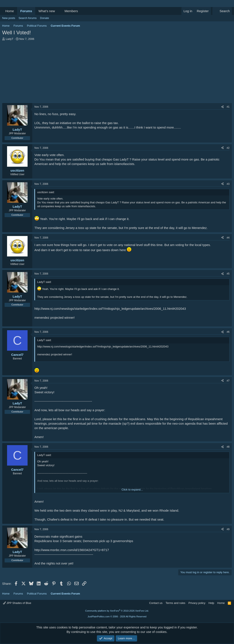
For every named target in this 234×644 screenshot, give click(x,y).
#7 (228, 381)
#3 (228, 184)
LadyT (10, 39)
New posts (9, 18)
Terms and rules (175, 603)
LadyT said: (44, 282)
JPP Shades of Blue (17, 603)
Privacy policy (197, 603)
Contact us (156, 603)
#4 (228, 238)
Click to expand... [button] (132, 490)
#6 (228, 332)
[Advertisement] (117, 73)
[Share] (222, 107)
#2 (228, 148)
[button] (58, 11)
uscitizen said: (46, 192)
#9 (228, 529)
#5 (228, 274)
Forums (26, 11)
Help (211, 603)
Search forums (28, 18)
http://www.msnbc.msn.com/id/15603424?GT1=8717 (72, 550)
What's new (47, 11)
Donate (44, 18)
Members (71, 11)
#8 (228, 447)
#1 (228, 107)
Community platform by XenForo (117, 611)
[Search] (222, 11)
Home (10, 11)
